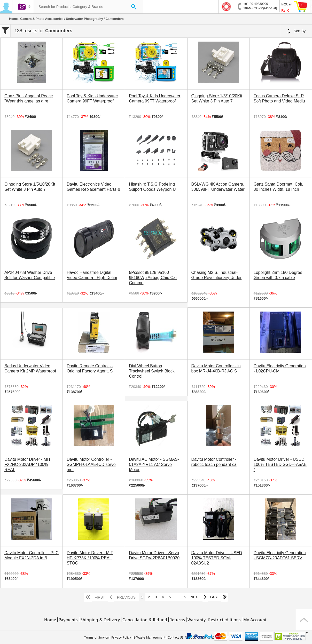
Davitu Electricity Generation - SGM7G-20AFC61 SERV (280, 555)
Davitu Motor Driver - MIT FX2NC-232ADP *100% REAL (28, 464)
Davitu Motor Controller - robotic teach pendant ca (214, 462)
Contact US (175, 638)
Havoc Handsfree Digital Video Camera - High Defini (92, 275)
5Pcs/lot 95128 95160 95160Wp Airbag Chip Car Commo (153, 278)
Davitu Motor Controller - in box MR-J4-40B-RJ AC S (216, 368)
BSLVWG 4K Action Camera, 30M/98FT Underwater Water (218, 187)
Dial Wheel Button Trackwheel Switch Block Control (152, 371)
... (177, 597)
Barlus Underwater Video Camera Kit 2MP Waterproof (30, 368)
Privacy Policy (121, 638)
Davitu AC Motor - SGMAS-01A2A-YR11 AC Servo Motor (154, 464)
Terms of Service (96, 638)
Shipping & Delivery (100, 620)
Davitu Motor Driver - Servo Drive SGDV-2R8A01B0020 (154, 555)
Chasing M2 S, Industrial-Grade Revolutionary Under (217, 275)
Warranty (197, 620)
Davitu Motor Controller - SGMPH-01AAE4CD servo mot (91, 464)
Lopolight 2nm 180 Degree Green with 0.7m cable (278, 275)
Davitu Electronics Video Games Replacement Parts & (93, 187)
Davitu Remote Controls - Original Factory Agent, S (90, 368)
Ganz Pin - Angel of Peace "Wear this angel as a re (29, 98)
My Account (255, 620)
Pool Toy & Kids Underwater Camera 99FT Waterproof (92, 98)
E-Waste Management (149, 638)
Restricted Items (224, 620)
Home (13, 19)
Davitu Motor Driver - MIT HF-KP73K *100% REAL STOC (90, 558)
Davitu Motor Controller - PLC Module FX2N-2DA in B (32, 555)
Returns (177, 620)
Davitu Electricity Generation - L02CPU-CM (280, 368)
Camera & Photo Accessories (42, 19)
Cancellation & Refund (145, 620)
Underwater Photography (84, 19)
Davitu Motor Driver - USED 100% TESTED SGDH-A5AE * (280, 464)
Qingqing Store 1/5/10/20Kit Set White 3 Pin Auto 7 (217, 98)
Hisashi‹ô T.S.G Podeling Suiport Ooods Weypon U (152, 187)
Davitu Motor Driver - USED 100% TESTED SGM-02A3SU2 (217, 558)
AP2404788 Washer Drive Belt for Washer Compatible (30, 275)
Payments (68, 620)
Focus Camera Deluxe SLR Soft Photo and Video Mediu (279, 98)
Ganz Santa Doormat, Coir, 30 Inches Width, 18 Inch (278, 187)
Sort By (297, 31)
